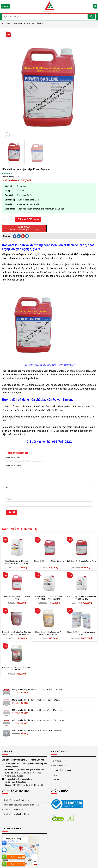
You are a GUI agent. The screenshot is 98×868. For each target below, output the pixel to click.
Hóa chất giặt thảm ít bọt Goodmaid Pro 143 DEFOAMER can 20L (49, 598)
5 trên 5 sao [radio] (37, 461)
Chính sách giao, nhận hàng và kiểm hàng (21, 805)
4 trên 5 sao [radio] (26, 461)
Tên (8, 488)
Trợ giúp (56, 775)
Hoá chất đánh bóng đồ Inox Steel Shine (17, 598)
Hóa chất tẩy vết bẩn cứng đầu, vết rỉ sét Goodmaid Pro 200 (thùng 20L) (17, 633)
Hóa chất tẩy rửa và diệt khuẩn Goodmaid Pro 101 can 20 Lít (17, 562)
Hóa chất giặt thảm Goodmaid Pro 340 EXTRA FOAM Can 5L (49, 633)
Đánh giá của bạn (13, 458)
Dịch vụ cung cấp (60, 766)
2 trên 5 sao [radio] (11, 461)
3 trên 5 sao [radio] (18, 461)
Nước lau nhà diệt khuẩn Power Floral (81, 561)
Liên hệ (56, 780)
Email (8, 499)
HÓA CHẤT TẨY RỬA (35, 24)
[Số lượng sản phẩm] (7, 219)
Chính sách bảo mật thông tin (16, 800)
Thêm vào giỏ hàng (28, 219)
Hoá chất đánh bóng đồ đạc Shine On (49, 561)
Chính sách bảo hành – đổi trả (16, 814)
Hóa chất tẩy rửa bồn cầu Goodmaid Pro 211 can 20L (81, 598)
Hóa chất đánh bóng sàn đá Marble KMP (81, 633)
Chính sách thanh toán (13, 810)
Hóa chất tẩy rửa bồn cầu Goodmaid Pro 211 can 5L (17, 669)
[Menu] (5, 6)
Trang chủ (6, 24)
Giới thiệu (57, 761)
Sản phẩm (18, 24)
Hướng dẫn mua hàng (62, 770)
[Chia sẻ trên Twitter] (19, 236)
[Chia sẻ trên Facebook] (15, 236)
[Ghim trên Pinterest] (23, 236)
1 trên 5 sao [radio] (7, 461)
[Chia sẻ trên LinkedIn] (27, 236)
